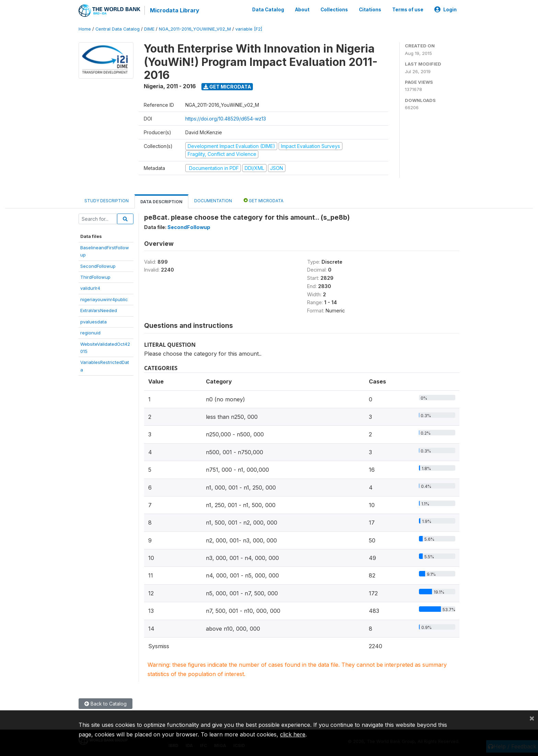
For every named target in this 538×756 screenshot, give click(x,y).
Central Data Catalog (118, 29)
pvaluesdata (93, 322)
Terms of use (408, 10)
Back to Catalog (106, 704)
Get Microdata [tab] (264, 200)
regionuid (90, 333)
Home (85, 29)
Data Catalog (268, 10)
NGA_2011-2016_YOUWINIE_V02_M (195, 29)
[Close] (532, 718)
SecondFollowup (98, 266)
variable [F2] (249, 29)
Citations (370, 10)
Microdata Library (175, 10)
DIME (149, 29)
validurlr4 (90, 288)
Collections (334, 10)
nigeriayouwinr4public (104, 299)
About (302, 10)
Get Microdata (227, 87)
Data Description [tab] (161, 202)
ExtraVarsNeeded (99, 310)
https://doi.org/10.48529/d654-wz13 (226, 119)
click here (293, 734)
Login (446, 10)
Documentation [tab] (213, 201)
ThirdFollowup (95, 277)
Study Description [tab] (107, 201)
